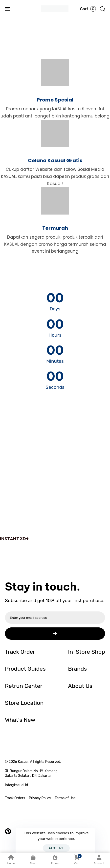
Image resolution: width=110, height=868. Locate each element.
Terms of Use (65, 798)
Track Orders (15, 798)
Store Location (24, 703)
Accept (56, 848)
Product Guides (25, 669)
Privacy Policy (40, 798)
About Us (80, 686)
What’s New (20, 720)
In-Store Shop (87, 652)
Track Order (20, 652)
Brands (77, 669)
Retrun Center (24, 686)
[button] (102, 9)
